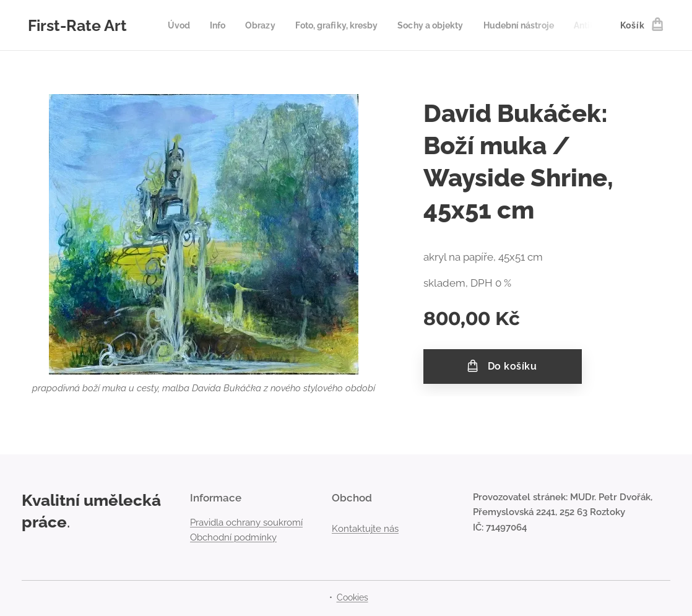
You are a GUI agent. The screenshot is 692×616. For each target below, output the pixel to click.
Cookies (352, 597)
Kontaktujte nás (365, 528)
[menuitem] (183, 25)
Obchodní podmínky (233, 537)
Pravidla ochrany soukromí (246, 522)
